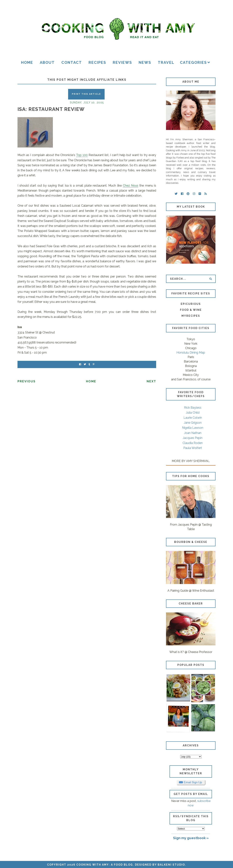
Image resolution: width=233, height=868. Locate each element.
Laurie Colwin (193, 418)
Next (151, 381)
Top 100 (82, 155)
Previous (27, 381)
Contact (72, 62)
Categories (193, 62)
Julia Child (193, 413)
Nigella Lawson (193, 428)
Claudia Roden (193, 443)
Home (27, 62)
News (145, 62)
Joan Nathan (193, 433)
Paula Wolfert (193, 448)
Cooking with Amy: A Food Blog (105, 865)
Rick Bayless (193, 408)
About (47, 62)
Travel (166, 62)
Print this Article (86, 94)
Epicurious (191, 304)
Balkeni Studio (171, 865)
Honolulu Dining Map (191, 353)
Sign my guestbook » (191, 838)
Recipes (97, 62)
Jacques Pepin (193, 438)
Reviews (122, 62)
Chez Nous (131, 186)
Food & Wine (191, 310)
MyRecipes (191, 316)
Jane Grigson (193, 423)
